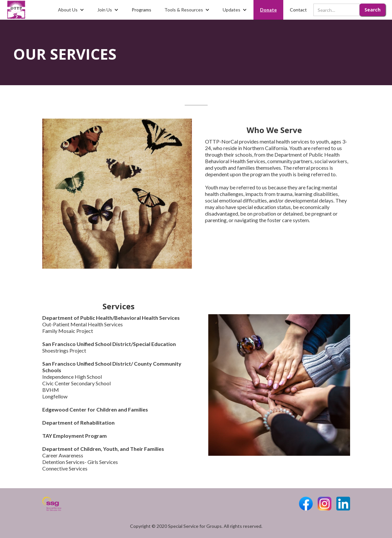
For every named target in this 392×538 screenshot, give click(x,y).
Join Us (105, 10)
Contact (298, 10)
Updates (232, 10)
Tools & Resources (184, 10)
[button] (71, 10)
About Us (68, 10)
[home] (16, 10)
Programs (141, 10)
